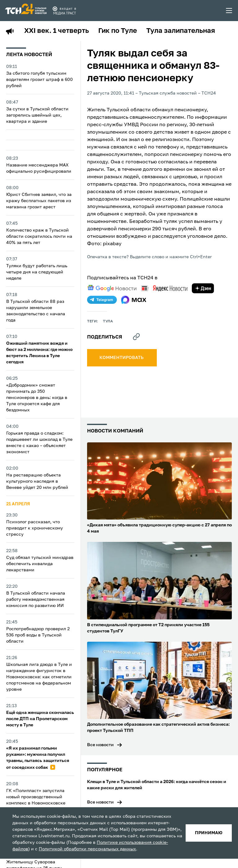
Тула (108, 321)
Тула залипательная (181, 31)
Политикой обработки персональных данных (87, 849)
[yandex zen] (203, 288)
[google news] (112, 288)
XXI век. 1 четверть (57, 31)
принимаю (209, 833)
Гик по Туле (118, 31)
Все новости (100, 745)
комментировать (122, 358)
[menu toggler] (229, 11)
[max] (134, 300)
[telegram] (102, 300)
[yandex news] (164, 288)
